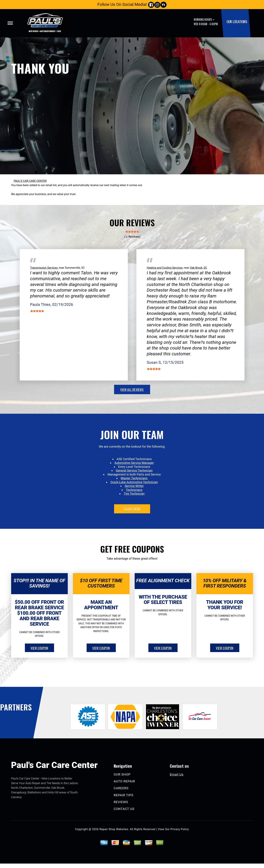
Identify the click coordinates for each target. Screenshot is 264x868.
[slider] (132, 232)
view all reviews (132, 389)
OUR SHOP (122, 774)
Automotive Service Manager (134, 463)
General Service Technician (134, 470)
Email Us (177, 774)
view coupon (39, 648)
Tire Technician (134, 494)
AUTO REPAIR (124, 781)
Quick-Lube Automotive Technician (134, 482)
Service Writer (134, 486)
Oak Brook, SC (198, 268)
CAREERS (121, 788)
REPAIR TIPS (124, 795)
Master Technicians (134, 478)
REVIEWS (121, 802)
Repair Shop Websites (114, 829)
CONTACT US (124, 809)
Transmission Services (44, 268)
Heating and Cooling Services (165, 268)
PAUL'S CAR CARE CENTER (30, 181)
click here (132, 509)
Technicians (134, 490)
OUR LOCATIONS (237, 21)
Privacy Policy (180, 829)
